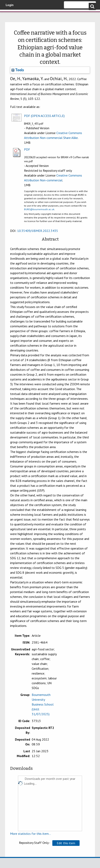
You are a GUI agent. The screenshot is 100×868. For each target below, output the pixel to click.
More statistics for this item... (31, 834)
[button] (66, 843)
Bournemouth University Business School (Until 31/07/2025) (43, 704)
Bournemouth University (9, 15)
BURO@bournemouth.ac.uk (39, 209)
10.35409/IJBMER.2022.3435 (38, 231)
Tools (18, 70)
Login (10, 5)
